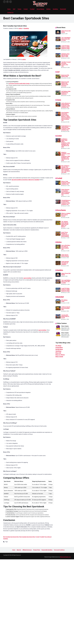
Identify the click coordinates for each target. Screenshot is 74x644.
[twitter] (7, 2)
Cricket (26, 9)
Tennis (19, 9)
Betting (48, 9)
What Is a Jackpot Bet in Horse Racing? (66, 215)
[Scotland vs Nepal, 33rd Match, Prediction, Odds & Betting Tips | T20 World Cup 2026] (58, 140)
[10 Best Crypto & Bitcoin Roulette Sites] (58, 308)
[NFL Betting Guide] (58, 301)
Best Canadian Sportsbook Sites (11, 537)
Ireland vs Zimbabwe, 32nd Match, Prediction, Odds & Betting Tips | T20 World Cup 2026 (66, 156)
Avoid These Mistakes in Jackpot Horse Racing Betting (65, 234)
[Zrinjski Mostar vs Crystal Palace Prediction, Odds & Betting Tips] (58, 202)
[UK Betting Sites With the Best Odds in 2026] (58, 55)
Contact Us (10, 13)
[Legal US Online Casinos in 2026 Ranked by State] (58, 47)
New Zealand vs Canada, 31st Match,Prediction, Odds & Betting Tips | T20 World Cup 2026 (66, 169)
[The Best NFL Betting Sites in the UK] (58, 316)
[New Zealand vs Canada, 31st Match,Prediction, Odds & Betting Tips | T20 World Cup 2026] (58, 167)
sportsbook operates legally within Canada (19, 83)
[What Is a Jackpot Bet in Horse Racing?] (58, 215)
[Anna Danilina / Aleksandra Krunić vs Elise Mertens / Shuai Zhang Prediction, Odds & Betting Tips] (58, 114)
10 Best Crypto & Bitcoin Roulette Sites (66, 308)
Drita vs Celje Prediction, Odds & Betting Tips (66, 183)
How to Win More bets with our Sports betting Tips (66, 247)
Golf (14, 9)
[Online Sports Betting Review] (58, 256)
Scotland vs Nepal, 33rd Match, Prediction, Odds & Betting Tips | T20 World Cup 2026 (66, 143)
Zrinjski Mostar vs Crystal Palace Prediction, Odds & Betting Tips (66, 202)
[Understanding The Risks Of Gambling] (58, 263)
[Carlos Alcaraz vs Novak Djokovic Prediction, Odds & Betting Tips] (58, 104)
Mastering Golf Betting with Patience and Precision (65, 84)
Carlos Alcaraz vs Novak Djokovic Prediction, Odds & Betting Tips (66, 105)
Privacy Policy (37, 550)
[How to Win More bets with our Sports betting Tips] (58, 247)
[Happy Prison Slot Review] (58, 32)
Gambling (55, 9)
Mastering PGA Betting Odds (65, 76)
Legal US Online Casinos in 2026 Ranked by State (65, 47)
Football (32, 9)
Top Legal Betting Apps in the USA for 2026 (66, 39)
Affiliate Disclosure (27, 550)
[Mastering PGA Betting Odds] (58, 76)
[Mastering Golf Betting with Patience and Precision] (58, 83)
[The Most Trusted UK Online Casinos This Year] (58, 63)
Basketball (63, 9)
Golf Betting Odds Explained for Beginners (66, 93)
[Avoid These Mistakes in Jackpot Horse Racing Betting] (58, 234)
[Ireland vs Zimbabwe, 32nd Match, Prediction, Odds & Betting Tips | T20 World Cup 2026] (58, 154)
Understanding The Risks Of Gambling (65, 263)
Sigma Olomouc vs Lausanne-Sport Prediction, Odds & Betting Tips (66, 192)
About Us (19, 550)
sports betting (27, 278)
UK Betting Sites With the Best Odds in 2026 (65, 55)
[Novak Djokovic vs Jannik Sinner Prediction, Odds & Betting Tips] (58, 127)
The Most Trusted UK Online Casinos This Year (66, 64)
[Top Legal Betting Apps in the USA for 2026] (58, 39)
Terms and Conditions (59, 550)
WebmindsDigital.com (65, 557)
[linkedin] (11, 2)
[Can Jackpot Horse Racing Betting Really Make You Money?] (58, 223)
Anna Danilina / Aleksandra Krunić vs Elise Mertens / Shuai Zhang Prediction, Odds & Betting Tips (66, 116)
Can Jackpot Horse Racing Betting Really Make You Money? (65, 224)
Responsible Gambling (47, 550)
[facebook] (4, 2)
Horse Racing (40, 9)
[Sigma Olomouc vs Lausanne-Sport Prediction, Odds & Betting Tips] (58, 191)
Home (9, 9)
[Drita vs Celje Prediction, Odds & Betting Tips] (58, 183)
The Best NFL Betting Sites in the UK (65, 316)
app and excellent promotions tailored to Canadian (25, 180)
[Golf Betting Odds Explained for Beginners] (58, 93)
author (20, 28)
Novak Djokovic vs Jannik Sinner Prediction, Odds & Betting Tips (66, 128)
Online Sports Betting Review (65, 255)
